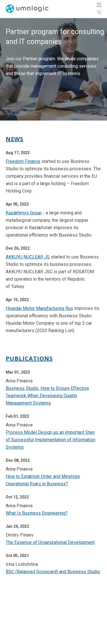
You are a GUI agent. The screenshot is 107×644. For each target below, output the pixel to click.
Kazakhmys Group (24, 213)
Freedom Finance (23, 161)
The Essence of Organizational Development (50, 542)
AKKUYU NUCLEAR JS (28, 257)
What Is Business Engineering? (37, 513)
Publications (29, 358)
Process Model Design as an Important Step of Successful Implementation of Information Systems (51, 440)
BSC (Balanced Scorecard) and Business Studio (53, 572)
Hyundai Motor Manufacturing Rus (39, 308)
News (15, 139)
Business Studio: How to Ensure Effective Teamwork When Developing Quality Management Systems (47, 396)
